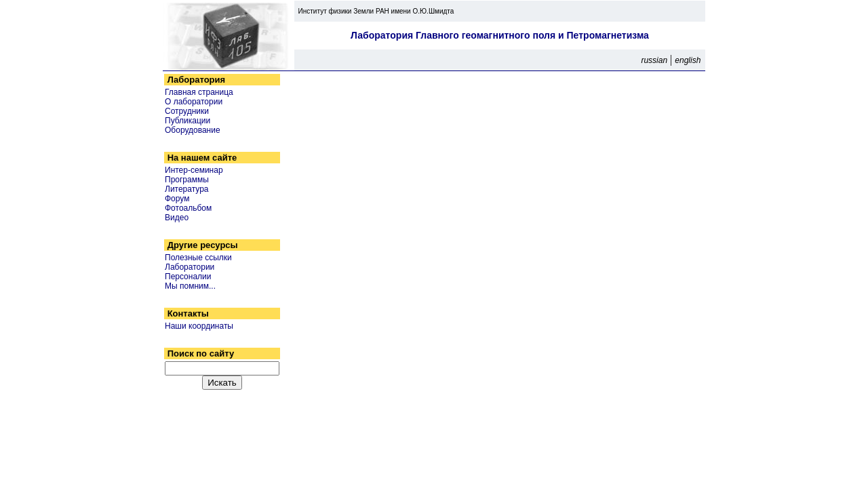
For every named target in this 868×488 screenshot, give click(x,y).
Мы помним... (190, 286)
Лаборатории (190, 267)
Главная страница (199, 92)
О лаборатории (194, 102)
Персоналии (188, 277)
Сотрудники (187, 111)
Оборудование (193, 130)
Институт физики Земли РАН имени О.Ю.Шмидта (374, 11)
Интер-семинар (194, 170)
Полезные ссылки (198, 258)
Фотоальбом (188, 208)
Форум (177, 199)
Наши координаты (199, 326)
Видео (177, 218)
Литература (187, 189)
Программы (187, 180)
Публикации (188, 121)
